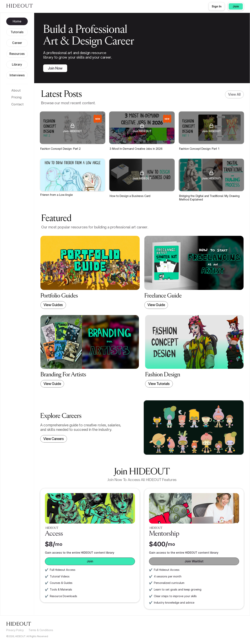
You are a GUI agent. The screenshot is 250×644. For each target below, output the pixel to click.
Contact (17, 104)
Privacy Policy (15, 630)
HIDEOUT (20, 6)
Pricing (16, 97)
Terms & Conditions (41, 630)
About (16, 90)
